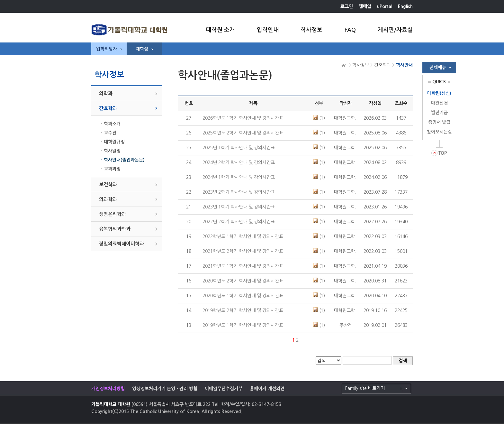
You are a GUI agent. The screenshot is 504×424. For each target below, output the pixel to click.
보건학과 (108, 184)
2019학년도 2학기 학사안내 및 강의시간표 (243, 310)
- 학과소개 (111, 124)
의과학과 (108, 199)
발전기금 (439, 113)
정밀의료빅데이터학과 (122, 244)
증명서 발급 (439, 122)
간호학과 (108, 108)
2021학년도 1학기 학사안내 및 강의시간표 (243, 266)
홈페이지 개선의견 (267, 389)
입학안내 (268, 30)
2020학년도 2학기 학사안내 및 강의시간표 (243, 281)
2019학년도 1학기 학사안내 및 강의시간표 (243, 325)
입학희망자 (109, 49)
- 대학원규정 (113, 142)
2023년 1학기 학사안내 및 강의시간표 (239, 207)
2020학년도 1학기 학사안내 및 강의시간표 (243, 296)
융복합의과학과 (115, 229)
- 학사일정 (111, 151)
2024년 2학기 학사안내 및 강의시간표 (239, 162)
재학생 (144, 49)
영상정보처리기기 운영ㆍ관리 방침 (165, 389)
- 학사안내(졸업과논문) (123, 160)
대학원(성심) (439, 93)
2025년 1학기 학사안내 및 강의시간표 (239, 148)
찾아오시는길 (439, 132)
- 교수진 (108, 133)
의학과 (106, 93)
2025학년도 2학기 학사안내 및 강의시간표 (243, 133)
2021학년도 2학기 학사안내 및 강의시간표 (243, 251)
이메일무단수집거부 (224, 389)
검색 (403, 361)
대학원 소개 (221, 30)
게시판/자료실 (395, 30)
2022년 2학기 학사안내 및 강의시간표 (239, 222)
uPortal (385, 6)
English (405, 6)
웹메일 (365, 6)
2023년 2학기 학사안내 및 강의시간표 (239, 192)
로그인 (347, 6)
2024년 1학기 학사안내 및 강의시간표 (239, 177)
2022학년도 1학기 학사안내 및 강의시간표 (243, 236)
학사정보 (311, 30)
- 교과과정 (111, 169)
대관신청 (439, 103)
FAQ (350, 30)
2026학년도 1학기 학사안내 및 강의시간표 (243, 118)
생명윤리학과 (113, 214)
